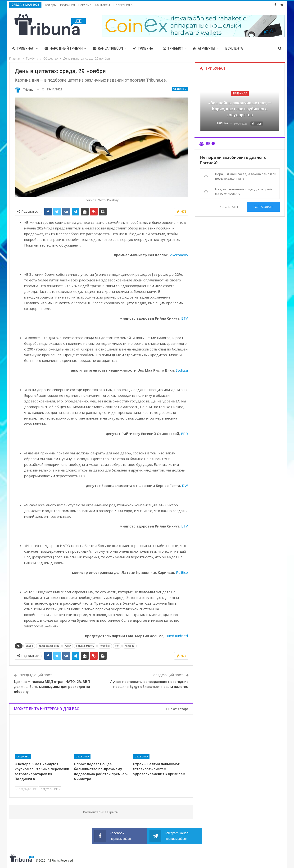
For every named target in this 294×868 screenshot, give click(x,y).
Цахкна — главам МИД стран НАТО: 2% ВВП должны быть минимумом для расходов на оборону (52, 687)
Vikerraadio (179, 255)
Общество (180, 89)
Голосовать (263, 207)
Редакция (68, 5)
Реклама (85, 5)
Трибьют (173, 48)
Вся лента (234, 48)
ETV (185, 318)
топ (117, 646)
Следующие (50, 789)
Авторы (51, 5)
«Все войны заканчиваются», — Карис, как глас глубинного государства (240, 109)
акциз (29, 646)
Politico (182, 572)
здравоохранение (49, 646)
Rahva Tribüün (108, 48)
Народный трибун (64, 48)
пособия (105, 646)
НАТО (68, 646)
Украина (129, 646)
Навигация (122, 5)
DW (185, 485)
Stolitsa (182, 370)
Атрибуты (204, 48)
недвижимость (85, 646)
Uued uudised (177, 636)
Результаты (228, 207)
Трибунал (23, 48)
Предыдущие (26, 789)
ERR (184, 434)
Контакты (102, 5)
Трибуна (143, 48)
